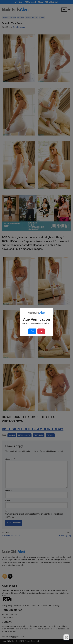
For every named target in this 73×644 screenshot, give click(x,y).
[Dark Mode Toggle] (66, 637)
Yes (32, 331)
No (41, 331)
